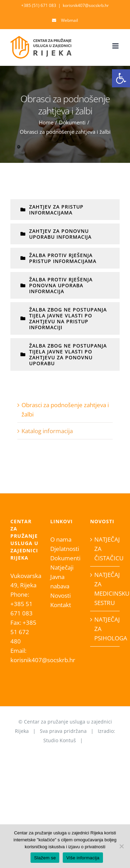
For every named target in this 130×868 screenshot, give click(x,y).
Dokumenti (65, 558)
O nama (61, 539)
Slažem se (45, 858)
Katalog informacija (47, 431)
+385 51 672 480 (23, 632)
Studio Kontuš (60, 740)
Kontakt (61, 605)
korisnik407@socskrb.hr (86, 5)
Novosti (60, 595)
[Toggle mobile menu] (116, 46)
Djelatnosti (65, 549)
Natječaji (62, 567)
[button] (121, 78)
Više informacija (83, 858)
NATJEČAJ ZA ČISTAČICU (105, 549)
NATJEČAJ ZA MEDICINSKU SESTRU (105, 589)
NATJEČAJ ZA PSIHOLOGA (105, 629)
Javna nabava (60, 581)
